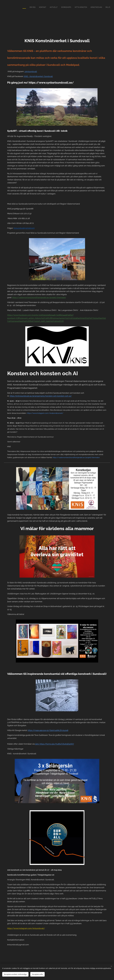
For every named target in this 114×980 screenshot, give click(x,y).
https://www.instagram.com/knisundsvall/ (26, 928)
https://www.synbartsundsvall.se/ (51, 83)
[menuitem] (19, 7)
